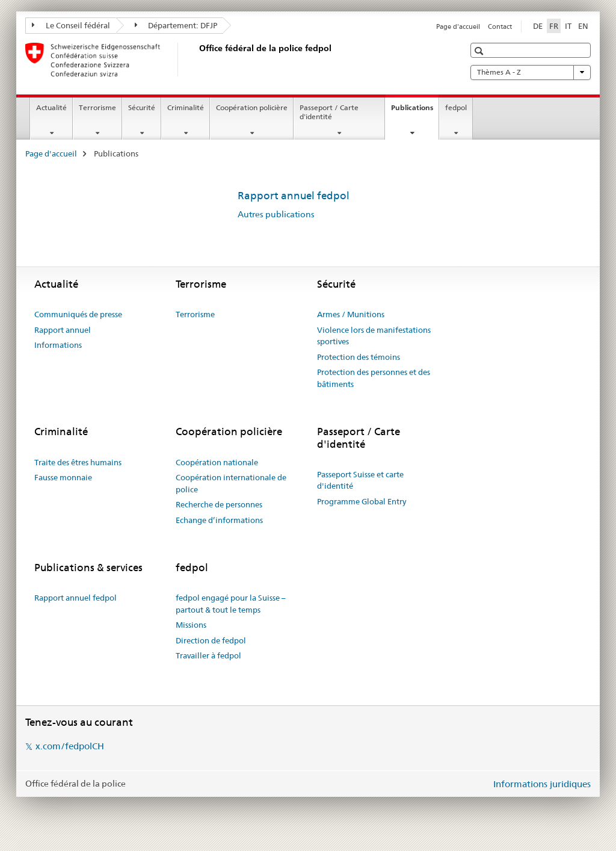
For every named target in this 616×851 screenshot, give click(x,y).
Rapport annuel (63, 330)
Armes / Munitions (351, 314)
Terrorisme (97, 107)
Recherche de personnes (219, 504)
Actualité (51, 107)
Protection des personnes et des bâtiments (374, 378)
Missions (191, 625)
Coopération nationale (217, 462)
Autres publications (276, 214)
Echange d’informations (219, 520)
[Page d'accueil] (197, 60)
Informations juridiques (542, 784)
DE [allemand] (538, 26)
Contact (500, 26)
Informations (58, 345)
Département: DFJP (176, 25)
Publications (415, 111)
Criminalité (186, 107)
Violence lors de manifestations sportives (374, 336)
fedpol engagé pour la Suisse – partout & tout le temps (231, 604)
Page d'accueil (458, 26)
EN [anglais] (583, 26)
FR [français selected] (554, 26)
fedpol (456, 107)
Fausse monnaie (63, 477)
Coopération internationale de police (231, 483)
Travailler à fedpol (208, 655)
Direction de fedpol (211, 640)
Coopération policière (252, 107)
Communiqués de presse (78, 314)
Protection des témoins (359, 357)
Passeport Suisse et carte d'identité (360, 480)
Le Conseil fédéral (71, 25)
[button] (480, 51)
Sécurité (142, 107)
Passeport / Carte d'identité (329, 112)
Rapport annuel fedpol (294, 196)
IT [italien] (568, 26)
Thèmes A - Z (531, 72)
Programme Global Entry (362, 501)
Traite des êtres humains (78, 462)
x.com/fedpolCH (70, 746)
